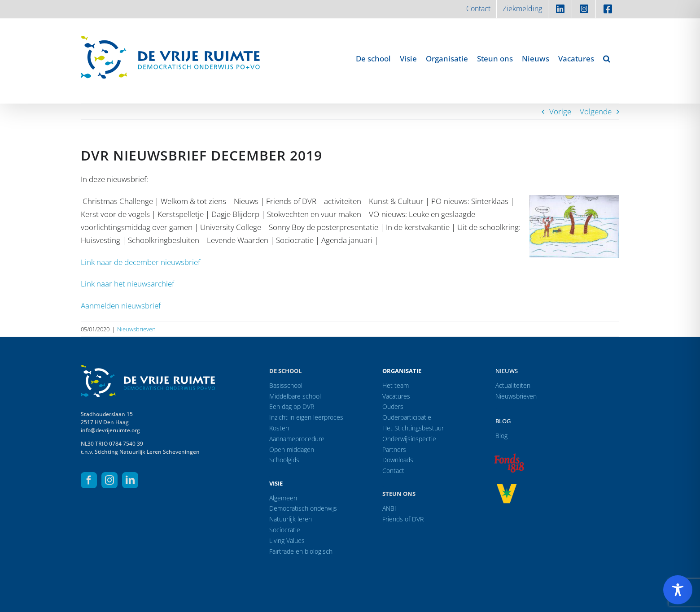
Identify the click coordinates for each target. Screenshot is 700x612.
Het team (396, 385)
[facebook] (89, 480)
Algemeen (283, 498)
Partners (394, 449)
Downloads (398, 460)
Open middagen (292, 449)
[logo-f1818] (509, 456)
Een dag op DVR (292, 406)
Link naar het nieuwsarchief (127, 284)
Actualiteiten (513, 385)
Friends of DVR (403, 519)
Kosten (279, 428)
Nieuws (507, 371)
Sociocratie (285, 530)
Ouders (393, 406)
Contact (393, 471)
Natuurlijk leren (291, 519)
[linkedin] (130, 480)
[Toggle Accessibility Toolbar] (678, 590)
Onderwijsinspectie (409, 439)
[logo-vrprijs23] (507, 487)
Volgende (596, 111)
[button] (607, 58)
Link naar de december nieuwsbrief (140, 262)
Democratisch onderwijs (303, 508)
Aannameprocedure (297, 439)
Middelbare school (295, 396)
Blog (503, 421)
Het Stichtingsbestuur (413, 428)
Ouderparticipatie (407, 417)
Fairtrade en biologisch (301, 551)
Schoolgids (284, 460)
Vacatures (396, 396)
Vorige (560, 111)
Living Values (287, 540)
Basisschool (286, 385)
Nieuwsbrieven (136, 329)
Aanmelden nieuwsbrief (121, 306)
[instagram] (109, 480)
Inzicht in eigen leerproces (306, 417)
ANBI (389, 508)
